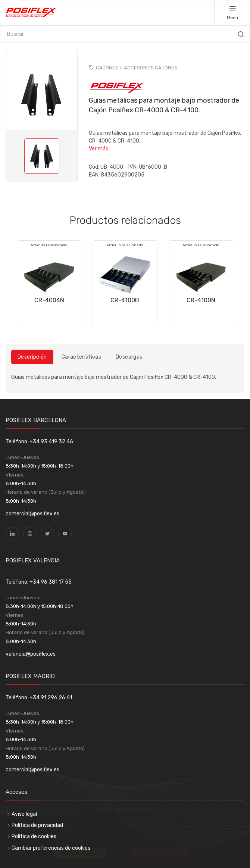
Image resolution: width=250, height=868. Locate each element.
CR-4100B (125, 300)
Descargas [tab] (129, 357)
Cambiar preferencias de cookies (51, 848)
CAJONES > (109, 68)
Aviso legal (24, 814)
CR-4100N (201, 300)
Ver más (99, 149)
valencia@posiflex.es (31, 654)
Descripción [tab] (32, 357)
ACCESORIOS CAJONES (151, 68)
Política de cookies (34, 836)
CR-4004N (49, 300)
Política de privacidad (37, 825)
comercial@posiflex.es (32, 514)
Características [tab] (81, 357)
